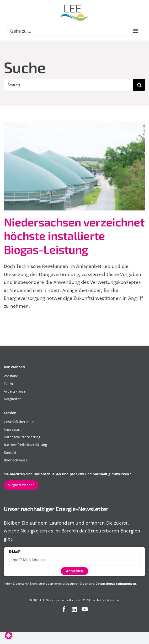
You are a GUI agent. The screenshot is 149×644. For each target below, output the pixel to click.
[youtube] (85, 609)
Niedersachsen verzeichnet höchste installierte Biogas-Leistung (74, 236)
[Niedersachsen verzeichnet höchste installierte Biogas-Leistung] (74, 166)
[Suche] (139, 85)
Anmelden (75, 571)
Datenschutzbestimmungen (116, 584)
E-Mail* (14, 552)
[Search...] (69, 85)
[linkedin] (74, 609)
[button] (9, 635)
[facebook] (64, 609)
